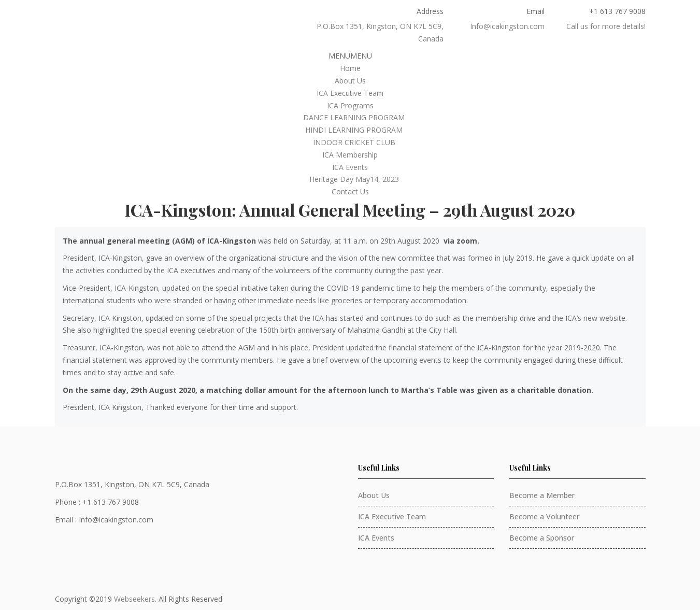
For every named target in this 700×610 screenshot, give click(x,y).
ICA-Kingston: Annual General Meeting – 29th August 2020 (350, 210)
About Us (350, 81)
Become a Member (542, 495)
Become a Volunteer (544, 516)
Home (350, 68)
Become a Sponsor (542, 538)
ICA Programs (350, 105)
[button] (350, 56)
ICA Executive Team (350, 93)
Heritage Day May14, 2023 (354, 179)
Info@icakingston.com (507, 26)
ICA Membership (350, 155)
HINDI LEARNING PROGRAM (354, 130)
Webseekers (134, 599)
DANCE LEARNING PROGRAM (354, 117)
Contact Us (350, 191)
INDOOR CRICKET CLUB (354, 142)
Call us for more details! (606, 26)
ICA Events (350, 167)
